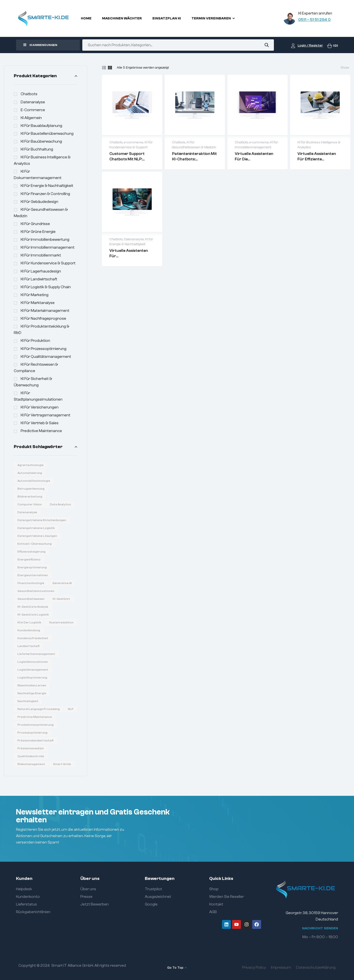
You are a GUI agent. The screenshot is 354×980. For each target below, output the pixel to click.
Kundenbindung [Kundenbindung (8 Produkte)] (29, 630)
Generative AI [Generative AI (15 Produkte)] (62, 583)
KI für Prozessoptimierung (44, 349)
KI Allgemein (31, 118)
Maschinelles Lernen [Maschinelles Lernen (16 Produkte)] (32, 685)
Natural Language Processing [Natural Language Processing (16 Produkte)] (39, 709)
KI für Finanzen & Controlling (45, 194)
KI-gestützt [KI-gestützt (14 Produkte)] (61, 599)
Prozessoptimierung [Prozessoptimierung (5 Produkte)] (32, 733)
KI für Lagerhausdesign (41, 271)
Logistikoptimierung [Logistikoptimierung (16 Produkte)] (32, 678)
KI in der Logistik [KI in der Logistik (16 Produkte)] (29, 622)
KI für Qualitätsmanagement (46, 357)
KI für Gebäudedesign (39, 202)
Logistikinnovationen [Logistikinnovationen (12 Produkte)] (33, 662)
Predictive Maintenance (41, 431)
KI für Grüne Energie (38, 232)
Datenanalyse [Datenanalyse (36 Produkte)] (27, 512)
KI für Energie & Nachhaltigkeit (47, 186)
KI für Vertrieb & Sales (40, 423)
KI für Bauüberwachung (41, 141)
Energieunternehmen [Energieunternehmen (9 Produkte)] (33, 575)
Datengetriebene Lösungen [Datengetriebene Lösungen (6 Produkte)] (37, 536)
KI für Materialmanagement (45, 311)
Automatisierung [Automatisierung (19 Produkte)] (30, 473)
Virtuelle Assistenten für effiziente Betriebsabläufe (317, 159)
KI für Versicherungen (40, 407)
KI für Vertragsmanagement (45, 415)
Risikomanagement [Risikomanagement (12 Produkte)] (31, 764)
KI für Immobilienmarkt (41, 255)
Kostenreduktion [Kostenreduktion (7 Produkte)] (61, 622)
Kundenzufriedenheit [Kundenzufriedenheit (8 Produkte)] (33, 638)
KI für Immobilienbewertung (45, 240)
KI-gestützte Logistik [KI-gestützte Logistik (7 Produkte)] (33, 615)
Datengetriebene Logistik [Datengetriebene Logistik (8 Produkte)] (36, 528)
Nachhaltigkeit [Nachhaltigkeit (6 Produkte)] (28, 701)
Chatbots (29, 94)
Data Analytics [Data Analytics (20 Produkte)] (60, 504)
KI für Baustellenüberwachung (47, 134)
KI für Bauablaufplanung (41, 126)
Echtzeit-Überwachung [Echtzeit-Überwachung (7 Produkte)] (35, 544)
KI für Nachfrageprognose (43, 318)
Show (345, 68)
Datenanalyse (33, 102)
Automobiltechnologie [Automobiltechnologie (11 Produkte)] (34, 481)
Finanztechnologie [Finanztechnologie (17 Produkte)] (31, 583)
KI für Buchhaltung (37, 149)
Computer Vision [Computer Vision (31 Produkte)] (30, 504)
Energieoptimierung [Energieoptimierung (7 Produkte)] (32, 567)
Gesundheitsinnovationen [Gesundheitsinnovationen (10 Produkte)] (36, 591)
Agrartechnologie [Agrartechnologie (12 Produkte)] (30, 465)
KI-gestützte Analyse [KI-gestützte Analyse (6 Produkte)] (33, 607)
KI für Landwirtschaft (39, 279)
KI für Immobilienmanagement (48, 247)
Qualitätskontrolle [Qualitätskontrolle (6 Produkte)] (31, 756)
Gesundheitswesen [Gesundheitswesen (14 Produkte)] (31, 599)
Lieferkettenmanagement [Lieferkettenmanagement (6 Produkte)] (36, 654)
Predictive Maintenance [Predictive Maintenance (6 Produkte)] (35, 717)
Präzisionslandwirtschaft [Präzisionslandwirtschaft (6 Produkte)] (36, 740)
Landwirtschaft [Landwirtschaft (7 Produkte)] (29, 646)
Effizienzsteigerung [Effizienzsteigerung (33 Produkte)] (31, 552)
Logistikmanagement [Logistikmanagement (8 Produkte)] (33, 670)
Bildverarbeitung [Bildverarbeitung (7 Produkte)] (30, 497)
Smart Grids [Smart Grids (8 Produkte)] (62, 764)
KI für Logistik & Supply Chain (46, 287)
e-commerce (33, 110)
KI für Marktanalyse (38, 303)
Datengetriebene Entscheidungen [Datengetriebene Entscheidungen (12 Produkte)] (42, 520)
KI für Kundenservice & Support (48, 263)
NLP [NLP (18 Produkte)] (71, 709)
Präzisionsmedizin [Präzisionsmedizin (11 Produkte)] (31, 748)
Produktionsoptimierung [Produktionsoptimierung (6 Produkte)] (36, 725)
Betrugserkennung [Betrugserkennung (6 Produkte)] (31, 489)
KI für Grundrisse (35, 224)
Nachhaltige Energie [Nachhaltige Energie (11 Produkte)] (32, 693)
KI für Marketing (35, 295)
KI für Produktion (35, 341)
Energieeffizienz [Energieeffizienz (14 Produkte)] (29, 559)
